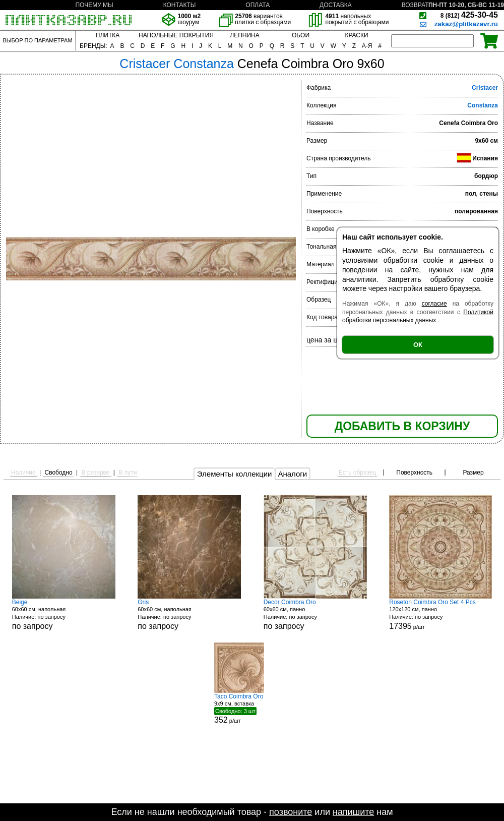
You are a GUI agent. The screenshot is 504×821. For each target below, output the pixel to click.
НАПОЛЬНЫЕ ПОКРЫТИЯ (176, 35)
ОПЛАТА (258, 5)
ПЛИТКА (108, 35)
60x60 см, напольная (64, 614)
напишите (353, 812)
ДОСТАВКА (336, 5)
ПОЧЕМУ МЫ (94, 5)
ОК (418, 345)
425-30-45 (469, 15)
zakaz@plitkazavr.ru (466, 24)
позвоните (291, 812)
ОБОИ (301, 35)
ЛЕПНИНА (244, 35)
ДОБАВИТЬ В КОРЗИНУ (402, 426)
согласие (434, 304)
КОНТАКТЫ (180, 5)
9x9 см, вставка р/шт (252, 709)
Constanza (483, 105)
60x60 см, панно (315, 614)
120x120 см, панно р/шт (440, 614)
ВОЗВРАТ (415, 5)
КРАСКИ (356, 35)
